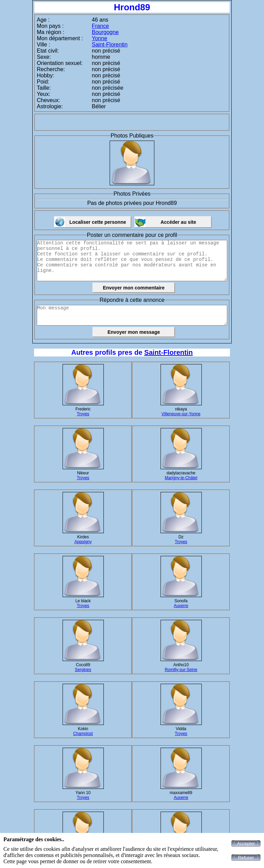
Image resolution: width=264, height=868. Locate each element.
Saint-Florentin (110, 45)
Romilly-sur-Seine (181, 670)
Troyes (83, 414)
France (100, 26)
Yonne (100, 38)
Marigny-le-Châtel (181, 478)
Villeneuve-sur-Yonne (181, 414)
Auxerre (181, 606)
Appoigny (83, 542)
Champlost (83, 734)
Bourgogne (105, 32)
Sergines (83, 670)
